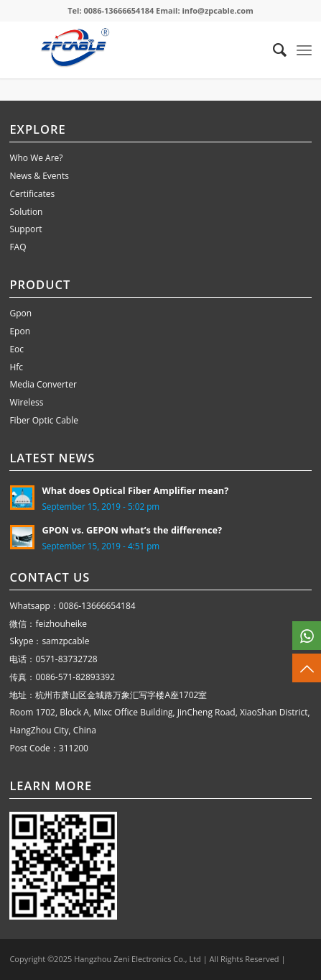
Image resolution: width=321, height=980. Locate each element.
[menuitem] (273, 50)
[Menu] (304, 50)
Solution (26, 212)
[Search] (273, 50)
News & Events (39, 176)
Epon (20, 331)
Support (25, 229)
